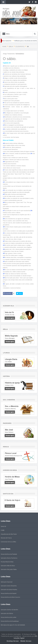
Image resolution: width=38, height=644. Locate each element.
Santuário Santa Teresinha (9, 586)
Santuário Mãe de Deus (8, 566)
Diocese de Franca (6, 538)
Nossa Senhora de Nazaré (9, 593)
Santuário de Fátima (7, 613)
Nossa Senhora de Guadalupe (10, 621)
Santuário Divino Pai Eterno (9, 558)
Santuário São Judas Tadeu (9, 569)
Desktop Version (13, 641)
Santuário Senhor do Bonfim (9, 610)
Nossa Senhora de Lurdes (9, 617)
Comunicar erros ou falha (8, 542)
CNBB (3, 530)
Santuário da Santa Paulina (9, 589)
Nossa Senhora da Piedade (9, 554)
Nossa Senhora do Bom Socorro (10, 597)
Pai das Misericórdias (7, 562)
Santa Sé (3, 526)
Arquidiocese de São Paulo (9, 534)
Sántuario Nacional (7, 582)
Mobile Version (26, 641)
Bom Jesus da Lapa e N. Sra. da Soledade (13, 625)
